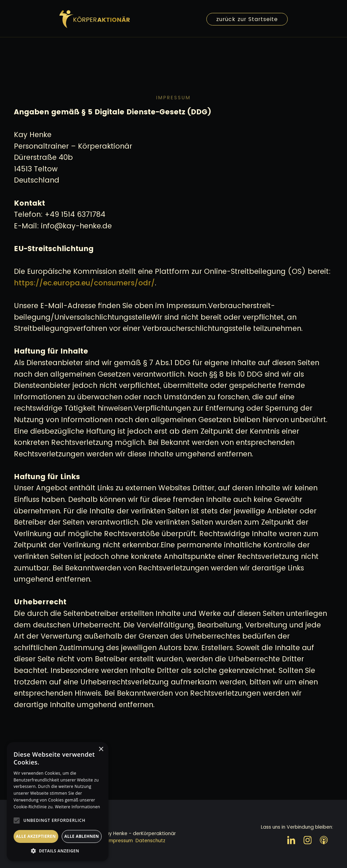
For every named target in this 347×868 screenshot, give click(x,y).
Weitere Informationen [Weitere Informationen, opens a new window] (78, 807)
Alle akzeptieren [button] (36, 836)
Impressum (120, 841)
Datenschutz (150, 841)
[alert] (58, 802)
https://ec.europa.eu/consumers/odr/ (84, 283)
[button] (58, 851)
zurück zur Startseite (247, 19)
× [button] (101, 749)
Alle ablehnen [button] (82, 836)
